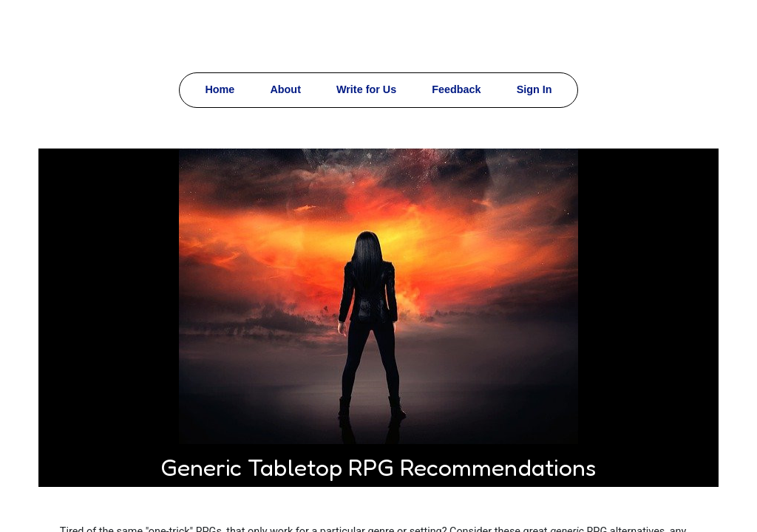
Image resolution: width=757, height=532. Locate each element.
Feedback (456, 89)
